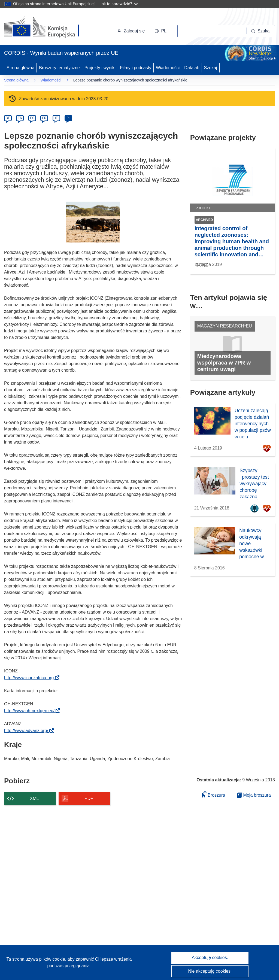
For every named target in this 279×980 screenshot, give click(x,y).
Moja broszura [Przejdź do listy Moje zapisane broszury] (254, 795)
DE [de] (8, 118)
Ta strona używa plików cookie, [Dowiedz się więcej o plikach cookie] (37, 959)
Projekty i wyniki (100, 68)
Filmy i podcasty (136, 68)
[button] (160, 31)
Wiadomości (168, 68)
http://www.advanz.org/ (28, 731)
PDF (89, 798)
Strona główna (20, 68)
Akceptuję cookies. (210, 958)
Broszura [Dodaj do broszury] (214, 794)
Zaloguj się (131, 31)
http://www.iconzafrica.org (31, 678)
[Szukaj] (261, 31)
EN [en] (20, 118)
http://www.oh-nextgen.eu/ (31, 711)
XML (34, 798)
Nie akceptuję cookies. (210, 971)
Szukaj (211, 68)
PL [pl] (69, 118)
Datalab (192, 68)
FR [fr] (44, 118)
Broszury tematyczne (59, 68)
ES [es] (32, 118)
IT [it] (56, 118)
